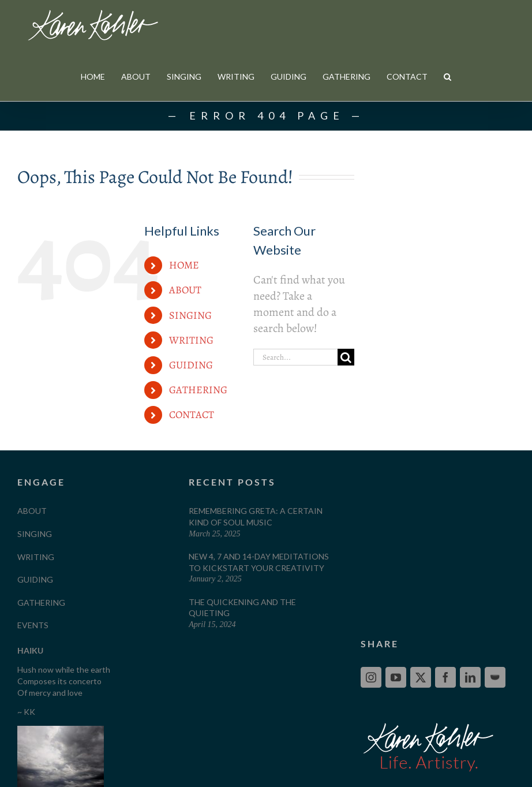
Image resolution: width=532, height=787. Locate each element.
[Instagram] (371, 726)
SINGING (190, 364)
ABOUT (185, 339)
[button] (447, 77)
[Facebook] (445, 726)
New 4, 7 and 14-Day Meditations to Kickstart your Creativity (259, 611)
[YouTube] (396, 726)
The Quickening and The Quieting (242, 657)
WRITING (191, 389)
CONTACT (192, 464)
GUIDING (191, 414)
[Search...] (295, 406)
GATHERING (198, 439)
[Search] (346, 406)
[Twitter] (421, 726)
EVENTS (33, 674)
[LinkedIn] (470, 726)
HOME (184, 314)
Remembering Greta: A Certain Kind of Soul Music (256, 566)
